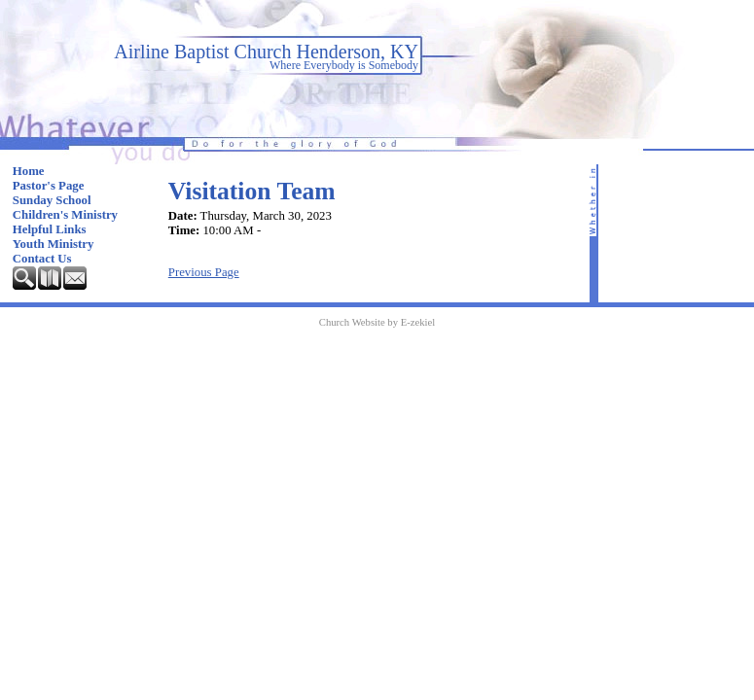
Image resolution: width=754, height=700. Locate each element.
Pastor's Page (49, 186)
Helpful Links (50, 229)
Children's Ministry (65, 215)
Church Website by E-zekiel (377, 322)
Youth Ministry (54, 244)
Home (29, 171)
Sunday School (52, 200)
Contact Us (42, 259)
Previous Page (204, 272)
